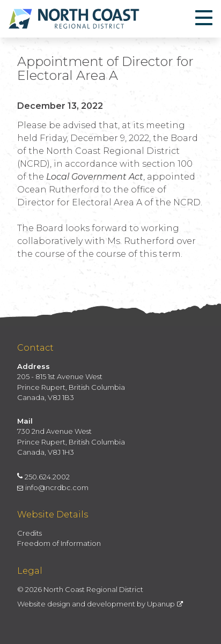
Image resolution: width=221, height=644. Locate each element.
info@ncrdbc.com (53, 487)
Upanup (165, 604)
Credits (30, 533)
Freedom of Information (59, 543)
